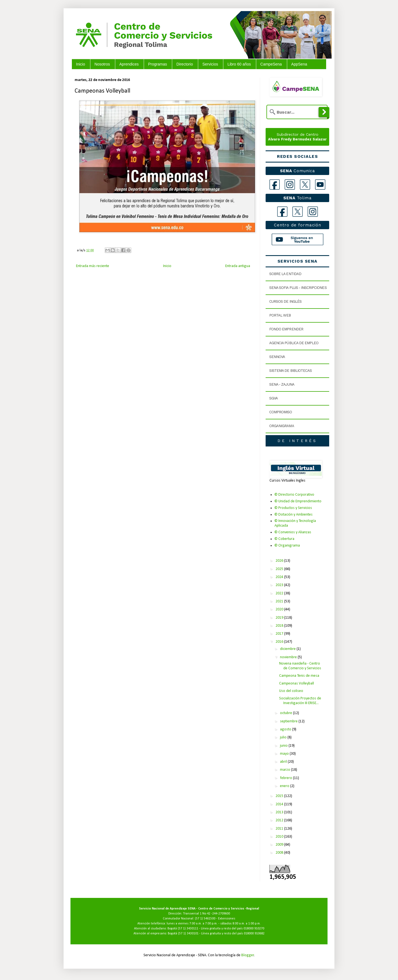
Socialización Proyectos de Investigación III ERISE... (300, 701)
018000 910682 (254, 934)
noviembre (289, 657)
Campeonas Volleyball (297, 684)
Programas (158, 64)
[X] (305, 185)
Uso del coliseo (291, 691)
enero (285, 786)
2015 (280, 796)
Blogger (248, 955)
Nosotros (102, 64)
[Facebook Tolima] (282, 212)
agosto (286, 729)
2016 (280, 642)
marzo (286, 770)
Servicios (210, 64)
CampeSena (271, 64)
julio (284, 737)
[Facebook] (275, 185)
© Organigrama (287, 546)
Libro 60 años (239, 64)
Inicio (81, 64)
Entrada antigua (238, 266)
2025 (280, 569)
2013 (280, 812)
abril (284, 762)
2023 (280, 585)
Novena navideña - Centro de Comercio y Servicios (300, 666)
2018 (280, 626)
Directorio (185, 64)
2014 (280, 804)
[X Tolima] (298, 212)
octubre (286, 713)
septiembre (289, 721)
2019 (280, 618)
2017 (280, 634)
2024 (280, 577)
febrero (286, 778)
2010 (280, 837)
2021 (280, 601)
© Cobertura (284, 539)
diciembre (288, 649)
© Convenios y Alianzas (293, 532)
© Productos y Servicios (293, 508)
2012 (280, 820)
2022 (280, 593)
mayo (285, 754)
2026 (280, 561)
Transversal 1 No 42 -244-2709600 (206, 914)
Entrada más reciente (93, 266)
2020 (280, 609)
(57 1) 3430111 (188, 929)
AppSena (299, 64)
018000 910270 (254, 929)
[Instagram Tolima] (313, 212)
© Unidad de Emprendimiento (298, 501)
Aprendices (129, 64)
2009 (280, 845)
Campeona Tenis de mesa (299, 676)
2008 (280, 853)
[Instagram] (290, 185)
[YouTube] (320, 185)
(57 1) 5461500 (205, 919)
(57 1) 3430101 (188, 934)
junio (284, 746)
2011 (280, 829)
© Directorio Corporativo (294, 495)
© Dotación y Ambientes (294, 515)
